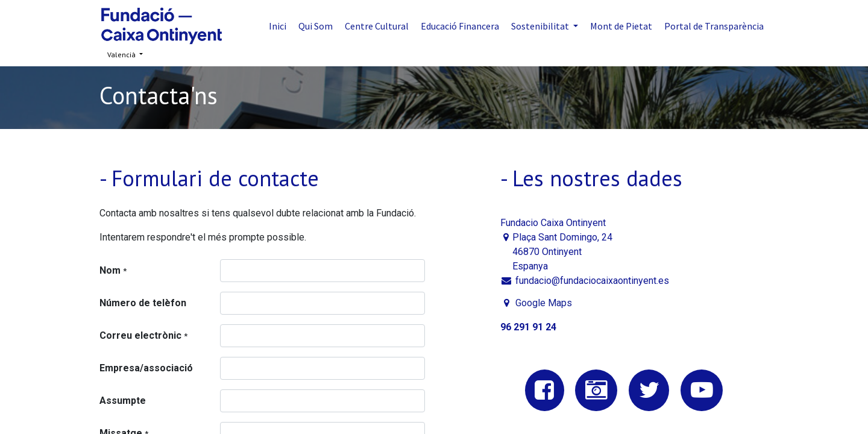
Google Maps (544, 303)
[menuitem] (278, 26)
